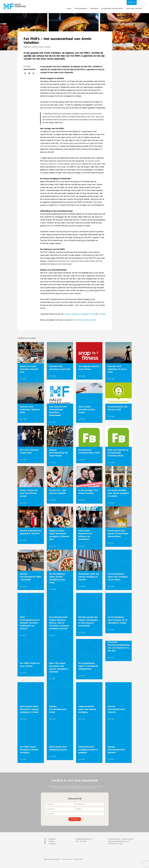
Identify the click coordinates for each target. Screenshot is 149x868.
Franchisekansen (81, 9)
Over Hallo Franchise (134, 9)
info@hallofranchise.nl (84, 839)
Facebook (75, 314)
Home (69, 9)
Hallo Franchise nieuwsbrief (83, 320)
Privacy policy (67, 859)
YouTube (102, 314)
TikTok (93, 314)
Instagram (85, 314)
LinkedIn (67, 314)
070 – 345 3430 (81, 841)
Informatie (94, 9)
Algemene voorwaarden (52, 859)
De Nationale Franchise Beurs (112, 9)
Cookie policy (78, 859)
